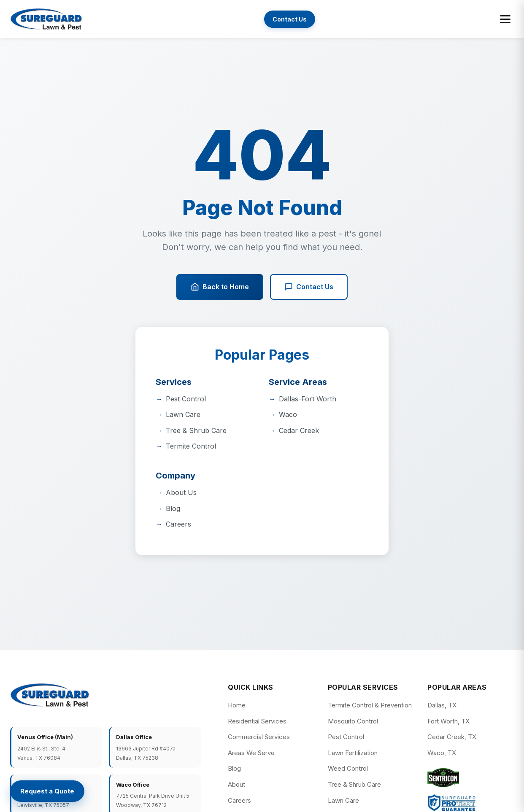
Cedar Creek (299, 430)
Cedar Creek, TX (452, 737)
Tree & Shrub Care (196, 430)
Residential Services (257, 721)
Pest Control (186, 399)
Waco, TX (442, 753)
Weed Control (348, 768)
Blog (173, 508)
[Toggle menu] (505, 19)
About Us (181, 492)
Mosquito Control (353, 721)
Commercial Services (259, 737)
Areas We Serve (251, 753)
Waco (288, 414)
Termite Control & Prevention (370, 705)
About (236, 784)
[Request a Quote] (47, 791)
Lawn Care (183, 414)
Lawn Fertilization (353, 753)
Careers (178, 524)
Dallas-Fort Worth (308, 399)
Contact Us (290, 19)
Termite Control (191, 446)
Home (237, 705)
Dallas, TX (442, 705)
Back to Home (220, 287)
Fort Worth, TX (448, 721)
